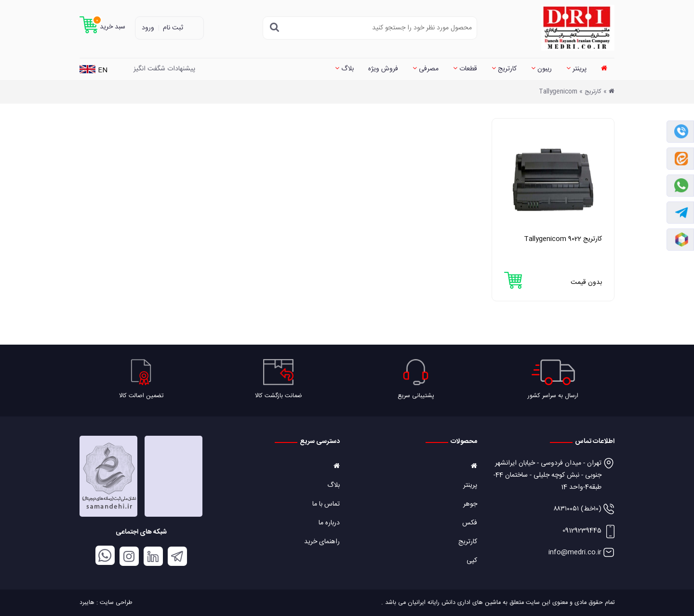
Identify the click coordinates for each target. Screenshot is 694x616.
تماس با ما (326, 504)
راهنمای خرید (322, 542)
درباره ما (329, 523)
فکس (470, 523)
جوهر (470, 504)
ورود (148, 28)
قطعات (465, 69)
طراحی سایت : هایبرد (106, 603)
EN (93, 71)
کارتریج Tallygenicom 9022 (563, 239)
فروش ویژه (383, 69)
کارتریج (504, 69)
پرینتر (576, 69)
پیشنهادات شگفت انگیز (164, 69)
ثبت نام (173, 28)
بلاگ (344, 69)
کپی (472, 561)
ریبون (541, 69)
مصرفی (426, 69)
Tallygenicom (558, 92)
